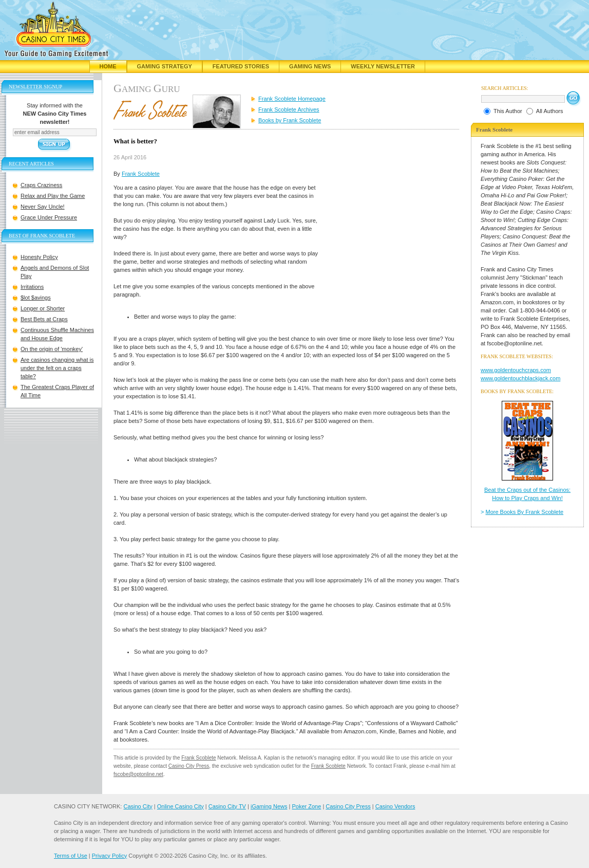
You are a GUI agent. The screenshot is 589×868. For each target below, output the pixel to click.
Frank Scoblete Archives (289, 109)
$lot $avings (36, 298)
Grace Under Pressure (49, 217)
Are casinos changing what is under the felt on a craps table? (57, 368)
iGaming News (269, 806)
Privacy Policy (109, 856)
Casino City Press (189, 766)
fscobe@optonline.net (138, 774)
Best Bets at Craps (44, 319)
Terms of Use (71, 856)
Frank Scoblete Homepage (292, 99)
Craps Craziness (41, 185)
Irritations (32, 287)
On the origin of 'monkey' (52, 349)
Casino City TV (227, 806)
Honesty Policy (39, 257)
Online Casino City (180, 806)
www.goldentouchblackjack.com (520, 378)
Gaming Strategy (165, 66)
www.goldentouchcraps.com (516, 370)
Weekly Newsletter (383, 66)
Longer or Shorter (43, 308)
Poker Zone (306, 806)
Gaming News (310, 66)
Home (108, 66)
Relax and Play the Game (53, 196)
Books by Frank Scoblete (290, 120)
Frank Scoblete (141, 174)
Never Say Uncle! (43, 207)
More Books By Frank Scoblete (525, 512)
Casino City (138, 806)
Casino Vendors (395, 806)
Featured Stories (241, 66)
